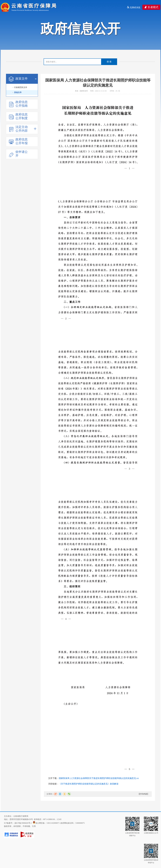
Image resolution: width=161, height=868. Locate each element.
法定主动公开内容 (23, 129)
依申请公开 (18, 154)
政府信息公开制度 (18, 116)
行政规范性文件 (21, 87)
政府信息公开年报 (18, 141)
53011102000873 (53, 823)
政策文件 (23, 79)
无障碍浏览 (134, 7)
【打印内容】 (143, 794)
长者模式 (151, 7)
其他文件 (18, 92)
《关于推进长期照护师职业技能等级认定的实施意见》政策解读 (89, 784)
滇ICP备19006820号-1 (23, 823)
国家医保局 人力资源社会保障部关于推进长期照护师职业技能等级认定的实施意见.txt (99, 778)
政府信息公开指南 (18, 104)
